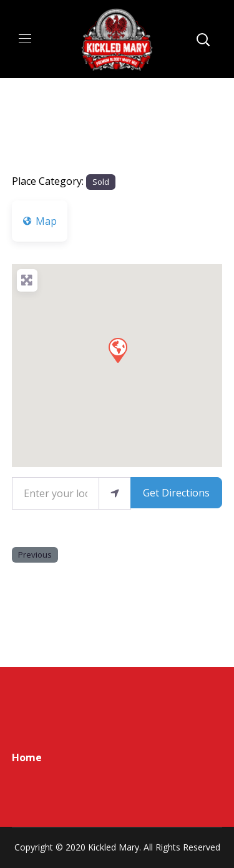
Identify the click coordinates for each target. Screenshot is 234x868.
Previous (35, 555)
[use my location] (115, 493)
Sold (101, 182)
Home (27, 757)
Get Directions (176, 493)
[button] (117, 350)
